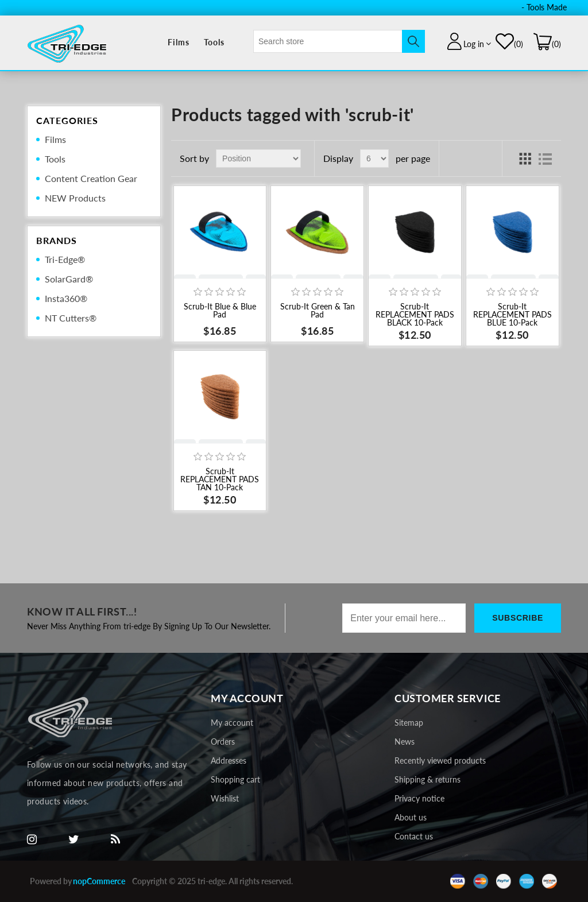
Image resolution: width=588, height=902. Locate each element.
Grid (525, 158)
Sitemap (409, 723)
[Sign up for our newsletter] (404, 618)
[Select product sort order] (258, 158)
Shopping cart (235, 779)
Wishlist (225, 798)
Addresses (229, 760)
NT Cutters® (71, 318)
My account (232, 723)
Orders (223, 742)
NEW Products (75, 198)
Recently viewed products (440, 760)
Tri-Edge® (65, 259)
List (546, 158)
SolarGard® (69, 279)
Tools (214, 42)
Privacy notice (419, 798)
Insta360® (66, 298)
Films (179, 42)
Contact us (414, 836)
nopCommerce (99, 881)
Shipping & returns (428, 779)
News (405, 742)
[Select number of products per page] (374, 158)
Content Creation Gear (91, 178)
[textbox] (328, 41)
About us (411, 817)
